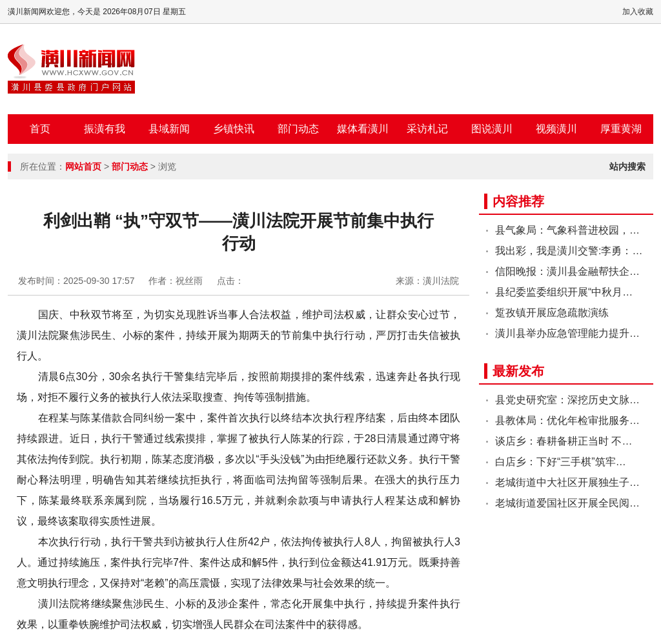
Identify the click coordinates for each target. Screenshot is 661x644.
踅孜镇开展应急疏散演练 (552, 313)
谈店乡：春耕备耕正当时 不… (564, 441)
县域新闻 (169, 129)
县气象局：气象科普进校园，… (567, 230)
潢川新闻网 (71, 69)
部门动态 (298, 129)
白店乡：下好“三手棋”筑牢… (561, 462)
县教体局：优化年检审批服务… (567, 420)
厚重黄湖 (621, 129)
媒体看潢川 (363, 129)
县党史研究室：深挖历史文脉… (567, 400)
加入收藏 (638, 12)
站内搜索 (627, 166)
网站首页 (83, 166)
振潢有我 (105, 129)
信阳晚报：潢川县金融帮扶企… (567, 271)
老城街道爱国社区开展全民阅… (567, 503)
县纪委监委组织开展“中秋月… (564, 292)
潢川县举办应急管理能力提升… (567, 333)
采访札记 (427, 129)
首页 (40, 129)
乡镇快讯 (234, 129)
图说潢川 (492, 129)
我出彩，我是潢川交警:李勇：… (569, 251)
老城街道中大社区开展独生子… (567, 482)
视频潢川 (556, 129)
